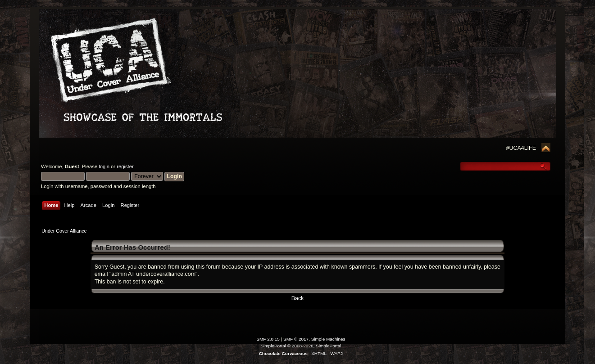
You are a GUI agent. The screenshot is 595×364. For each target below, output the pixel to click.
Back (298, 298)
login (104, 166)
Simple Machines (328, 339)
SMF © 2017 (296, 339)
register (125, 166)
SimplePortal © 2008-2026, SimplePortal (301, 346)
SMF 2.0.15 (268, 339)
